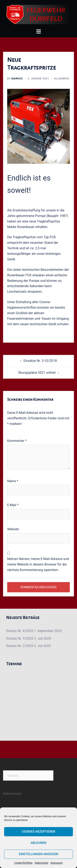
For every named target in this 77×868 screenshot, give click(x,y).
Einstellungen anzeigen (38, 854)
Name (13, 481)
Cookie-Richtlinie (23, 863)
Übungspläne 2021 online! (37, 373)
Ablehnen (38, 843)
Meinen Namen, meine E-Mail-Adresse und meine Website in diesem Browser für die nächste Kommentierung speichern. (38, 564)
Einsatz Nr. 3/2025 (20, 638)
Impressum (56, 863)
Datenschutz (41, 863)
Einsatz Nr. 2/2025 (20, 646)
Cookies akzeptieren (38, 832)
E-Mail (13, 505)
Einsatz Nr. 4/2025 (20, 631)
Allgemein (62, 79)
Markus (17, 79)
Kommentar (17, 441)
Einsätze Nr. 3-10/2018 (40, 361)
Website (13, 529)
